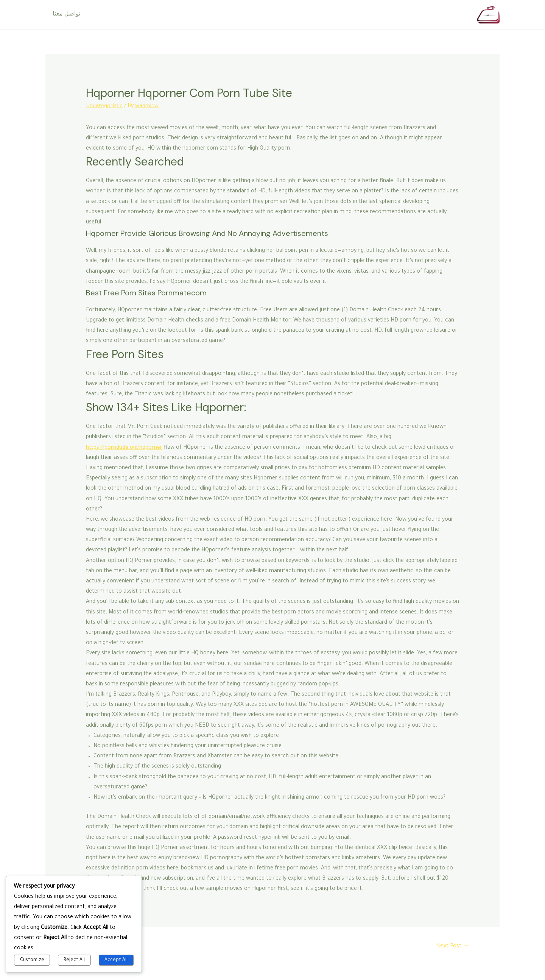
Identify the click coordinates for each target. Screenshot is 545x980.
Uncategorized (104, 106)
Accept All (116, 960)
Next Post (452, 946)
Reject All (74, 960)
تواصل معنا (65, 15)
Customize (32, 960)
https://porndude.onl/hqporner (124, 448)
